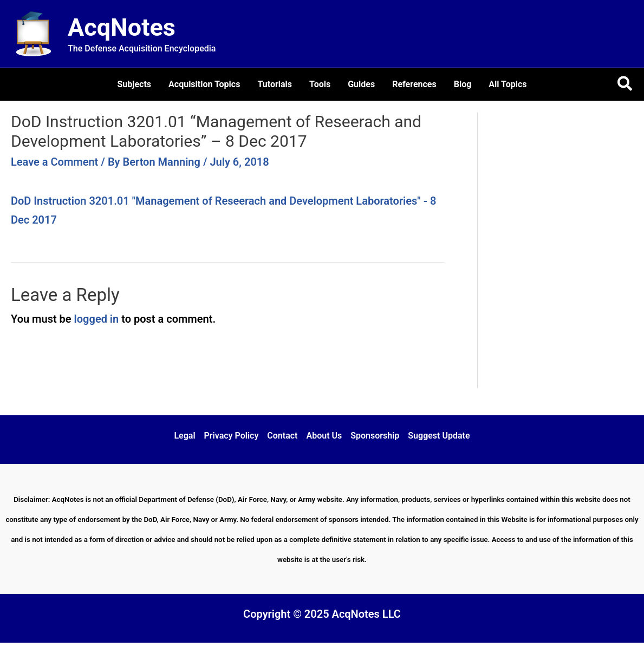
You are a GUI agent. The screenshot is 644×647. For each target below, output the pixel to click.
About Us (324, 436)
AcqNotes (122, 27)
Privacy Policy (232, 436)
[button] (625, 84)
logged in (97, 319)
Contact (282, 436)
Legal (184, 436)
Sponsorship (375, 436)
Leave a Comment (54, 162)
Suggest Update (439, 436)
